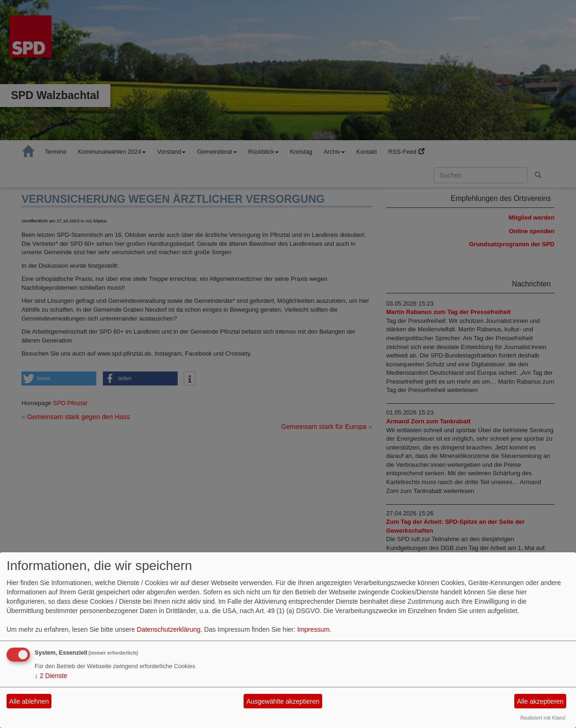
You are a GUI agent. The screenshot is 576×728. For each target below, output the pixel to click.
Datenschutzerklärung (169, 629)
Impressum (313, 629)
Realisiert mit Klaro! (543, 718)
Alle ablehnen (29, 701)
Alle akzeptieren (540, 701)
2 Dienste (51, 676)
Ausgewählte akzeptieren (283, 701)
